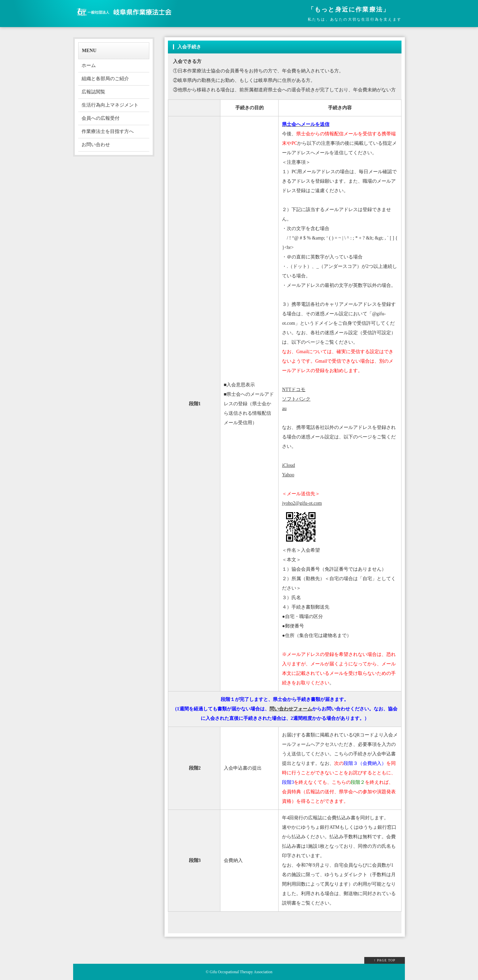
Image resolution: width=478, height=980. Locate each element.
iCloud (288, 465)
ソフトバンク (296, 399)
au (284, 408)
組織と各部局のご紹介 (105, 79)
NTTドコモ (294, 390)
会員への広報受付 (101, 118)
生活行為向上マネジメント (110, 105)
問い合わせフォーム (291, 709)
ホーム (89, 65)
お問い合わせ (96, 145)
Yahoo (288, 475)
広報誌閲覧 (93, 92)
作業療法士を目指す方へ (108, 131)
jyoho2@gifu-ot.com (302, 503)
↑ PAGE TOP (385, 960)
